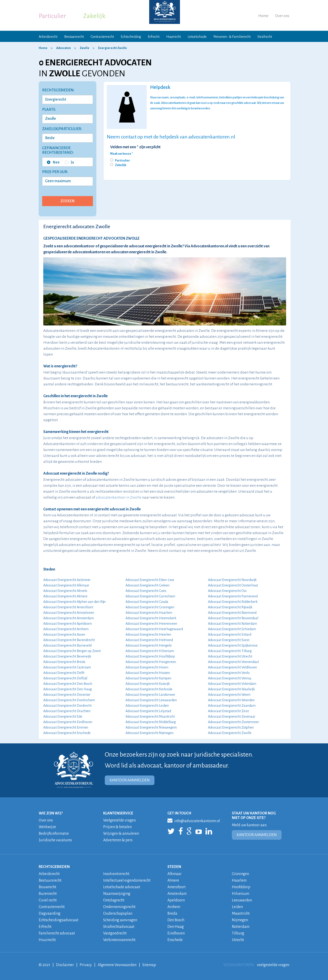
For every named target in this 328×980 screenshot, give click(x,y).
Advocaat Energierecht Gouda (147, 602)
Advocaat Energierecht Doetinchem (69, 700)
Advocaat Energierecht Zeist (228, 711)
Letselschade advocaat (122, 887)
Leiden (237, 907)
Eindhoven (176, 933)
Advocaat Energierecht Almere (65, 596)
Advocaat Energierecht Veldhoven (232, 667)
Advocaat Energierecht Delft (64, 673)
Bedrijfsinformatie (54, 834)
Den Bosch (176, 920)
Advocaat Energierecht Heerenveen (151, 624)
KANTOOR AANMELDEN (130, 780)
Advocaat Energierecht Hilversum (150, 651)
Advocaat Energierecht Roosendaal (233, 618)
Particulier (52, 16)
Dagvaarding (50, 913)
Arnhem (174, 907)
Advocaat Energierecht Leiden (147, 706)
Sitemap (149, 965)
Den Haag (176, 927)
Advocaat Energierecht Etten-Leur (150, 580)
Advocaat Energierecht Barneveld (67, 645)
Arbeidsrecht (48, 37)
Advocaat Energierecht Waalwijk (231, 689)
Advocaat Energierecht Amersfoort (68, 607)
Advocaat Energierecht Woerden (231, 700)
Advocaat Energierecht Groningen (150, 607)
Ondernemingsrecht (119, 907)
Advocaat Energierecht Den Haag (68, 689)
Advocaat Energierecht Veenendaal (233, 662)
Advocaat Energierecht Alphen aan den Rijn (74, 602)
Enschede (175, 940)
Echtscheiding (131, 37)
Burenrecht (48, 894)
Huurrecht (174, 37)
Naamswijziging (117, 894)
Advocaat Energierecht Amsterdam (69, 618)
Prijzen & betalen (117, 827)
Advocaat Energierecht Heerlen (148, 635)
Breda (172, 913)
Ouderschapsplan (118, 913)
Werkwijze (47, 827)
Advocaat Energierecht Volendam (232, 684)
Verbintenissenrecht (119, 940)
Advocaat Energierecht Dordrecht (67, 706)
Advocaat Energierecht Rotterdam (232, 624)
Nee (53, 162)
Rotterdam (241, 927)
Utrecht (238, 940)
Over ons (282, 16)
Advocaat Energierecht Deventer (67, 695)
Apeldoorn (176, 900)
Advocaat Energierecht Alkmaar (66, 585)
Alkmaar (174, 874)
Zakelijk (94, 16)
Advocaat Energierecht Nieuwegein (151, 727)
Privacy (86, 965)
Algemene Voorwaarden (117, 965)
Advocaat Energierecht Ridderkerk (233, 602)
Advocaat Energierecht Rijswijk (230, 607)
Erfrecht (154, 37)
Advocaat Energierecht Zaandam (232, 706)
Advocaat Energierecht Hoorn (147, 667)
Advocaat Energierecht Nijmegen (150, 733)
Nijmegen (240, 920)
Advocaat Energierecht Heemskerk (151, 618)
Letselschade (197, 37)
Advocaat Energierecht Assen (64, 635)
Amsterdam (177, 894)
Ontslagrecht (114, 900)
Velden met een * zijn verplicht (135, 147)
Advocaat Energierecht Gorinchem (150, 596)
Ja (69, 162)
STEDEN (174, 867)
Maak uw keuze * (122, 154)
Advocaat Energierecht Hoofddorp (150, 656)
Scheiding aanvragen (120, 920)
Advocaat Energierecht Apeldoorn (68, 624)
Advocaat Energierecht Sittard (230, 635)
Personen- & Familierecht (232, 37)
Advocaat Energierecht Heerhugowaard (154, 629)
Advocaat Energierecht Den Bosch (68, 684)
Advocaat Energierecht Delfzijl (65, 678)
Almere (173, 880)
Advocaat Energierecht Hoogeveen (151, 662)
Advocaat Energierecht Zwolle (230, 733)
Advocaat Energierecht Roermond (232, 613)
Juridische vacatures (55, 840)
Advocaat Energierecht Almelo (65, 591)
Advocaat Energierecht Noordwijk (232, 580)
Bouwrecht (47, 887)
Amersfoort (177, 887)
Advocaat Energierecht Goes (146, 591)
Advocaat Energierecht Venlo (229, 673)
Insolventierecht (116, 874)
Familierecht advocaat (57, 933)
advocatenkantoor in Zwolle (119, 497)
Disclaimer (65, 965)
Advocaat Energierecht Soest (229, 640)
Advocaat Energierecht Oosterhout (233, 585)
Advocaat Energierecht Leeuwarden (151, 700)
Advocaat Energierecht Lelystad (148, 711)
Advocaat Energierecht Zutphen (231, 727)
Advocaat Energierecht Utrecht (230, 656)
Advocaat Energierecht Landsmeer (150, 695)
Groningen (240, 874)
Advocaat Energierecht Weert (229, 695)
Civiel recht (48, 900)
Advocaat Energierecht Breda (64, 662)
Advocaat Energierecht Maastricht (150, 716)
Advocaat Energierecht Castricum (67, 667)
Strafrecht (265, 37)
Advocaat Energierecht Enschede (67, 733)
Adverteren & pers (118, 840)
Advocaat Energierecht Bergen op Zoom (72, 651)
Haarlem (239, 880)
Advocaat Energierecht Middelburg (151, 722)
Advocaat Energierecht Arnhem (66, 629)
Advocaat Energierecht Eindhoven (68, 722)
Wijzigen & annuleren (121, 834)
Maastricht (241, 913)
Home (263, 16)
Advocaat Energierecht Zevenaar (232, 716)
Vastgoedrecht (115, 933)
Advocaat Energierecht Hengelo (149, 645)
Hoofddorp (241, 887)
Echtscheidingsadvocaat (59, 920)
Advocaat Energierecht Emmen (66, 727)
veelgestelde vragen (273, 965)
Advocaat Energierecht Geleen (147, 585)
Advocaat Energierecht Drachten (67, 711)
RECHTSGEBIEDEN (54, 867)
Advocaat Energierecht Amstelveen (69, 613)
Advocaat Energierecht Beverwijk (67, 656)
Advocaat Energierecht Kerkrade (149, 689)
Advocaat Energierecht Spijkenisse (233, 645)
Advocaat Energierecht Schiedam (232, 629)
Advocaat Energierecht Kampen (148, 678)
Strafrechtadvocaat (119, 927)
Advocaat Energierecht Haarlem (149, 613)
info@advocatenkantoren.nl (194, 820)
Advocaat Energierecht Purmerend (233, 596)
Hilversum (241, 894)
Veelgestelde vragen (119, 820)
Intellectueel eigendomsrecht (127, 880)
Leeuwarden (242, 900)
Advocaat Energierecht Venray (230, 678)
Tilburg (238, 933)
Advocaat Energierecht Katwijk (148, 684)
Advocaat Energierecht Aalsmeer (67, 580)
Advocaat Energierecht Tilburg (230, 651)
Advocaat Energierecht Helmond (149, 640)
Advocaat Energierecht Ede (63, 716)
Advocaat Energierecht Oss (227, 591)
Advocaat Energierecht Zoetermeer (233, 722)
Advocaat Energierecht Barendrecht (69, 640)
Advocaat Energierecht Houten (148, 673)
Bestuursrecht (74, 37)
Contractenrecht (102, 37)
